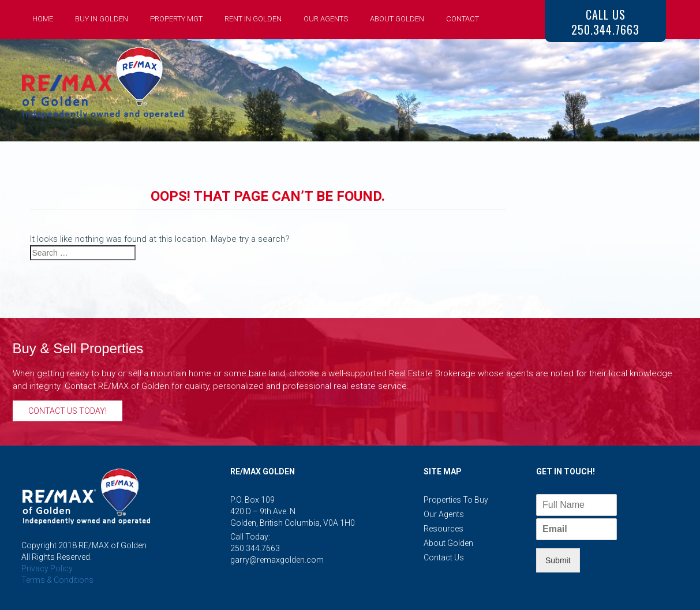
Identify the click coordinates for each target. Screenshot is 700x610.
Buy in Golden (102, 19)
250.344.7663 (255, 548)
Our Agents (326, 19)
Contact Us (444, 557)
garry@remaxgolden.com (277, 560)
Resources (443, 529)
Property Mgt (176, 19)
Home (43, 19)
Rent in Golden (253, 19)
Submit (558, 560)
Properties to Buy (456, 500)
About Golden (397, 19)
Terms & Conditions (57, 580)
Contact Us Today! (68, 411)
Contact (463, 19)
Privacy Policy (47, 568)
